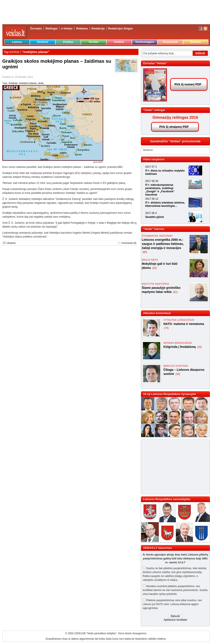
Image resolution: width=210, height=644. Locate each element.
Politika (68, 42)
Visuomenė (170, 42)
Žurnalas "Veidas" (155, 63)
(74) (166, 328)
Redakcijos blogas (120, 28)
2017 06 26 (152, 181)
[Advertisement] (173, 467)
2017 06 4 (151, 213)
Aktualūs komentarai (157, 313)
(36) (178, 374)
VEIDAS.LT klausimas (158, 548)
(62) (155, 268)
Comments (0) (129, 243)
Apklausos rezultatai (175, 620)
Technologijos (145, 42)
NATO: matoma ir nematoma (184, 324)
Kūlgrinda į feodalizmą (180, 347)
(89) (145, 252)
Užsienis (42, 42)
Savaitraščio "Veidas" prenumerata (175, 141)
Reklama (82, 28)
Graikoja (13, 83)
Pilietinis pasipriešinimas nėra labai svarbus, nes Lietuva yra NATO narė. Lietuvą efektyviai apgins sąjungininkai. (172, 604)
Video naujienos (154, 159)
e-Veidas (67, 28)
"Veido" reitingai (154, 110)
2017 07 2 (151, 167)
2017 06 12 (152, 199)
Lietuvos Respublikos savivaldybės (167, 499)
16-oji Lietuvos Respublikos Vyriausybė (170, 394)
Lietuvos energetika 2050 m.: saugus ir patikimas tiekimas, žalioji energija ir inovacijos (163, 244)
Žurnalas (36, 28)
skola (41, 83)
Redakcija (98, 28)
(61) (175, 292)
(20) (200, 347)
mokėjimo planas (28, 83)
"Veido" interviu (154, 229)
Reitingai (52, 28)
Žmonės (196, 42)
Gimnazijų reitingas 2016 (175, 117)
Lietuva (17, 42)
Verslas (94, 42)
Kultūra (119, 42)
